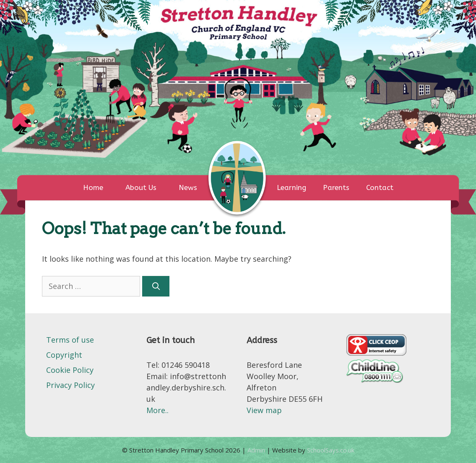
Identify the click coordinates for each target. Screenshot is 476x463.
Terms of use (70, 340)
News (188, 187)
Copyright (64, 355)
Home (93, 187)
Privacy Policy (70, 385)
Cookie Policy (70, 370)
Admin (257, 450)
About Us (141, 187)
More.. (157, 410)
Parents (336, 187)
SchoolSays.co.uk (331, 450)
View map (264, 410)
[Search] (156, 286)
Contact (380, 187)
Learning (291, 187)
